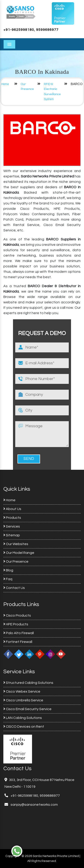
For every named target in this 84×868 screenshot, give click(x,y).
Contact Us (14, 588)
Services (12, 526)
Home (5, 84)
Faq (8, 579)
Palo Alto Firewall (19, 633)
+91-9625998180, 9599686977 (31, 30)
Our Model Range (19, 553)
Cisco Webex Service (22, 691)
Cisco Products (17, 615)
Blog (8, 570)
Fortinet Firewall (18, 642)
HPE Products (16, 624)
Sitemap (12, 535)
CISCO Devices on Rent (24, 727)
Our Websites (16, 544)
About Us (12, 509)
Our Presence (16, 562)
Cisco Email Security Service (27, 709)
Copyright (12, 856)
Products (12, 518)
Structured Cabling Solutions (28, 683)
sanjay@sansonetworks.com (34, 805)
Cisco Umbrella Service (23, 700)
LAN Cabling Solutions (23, 718)
